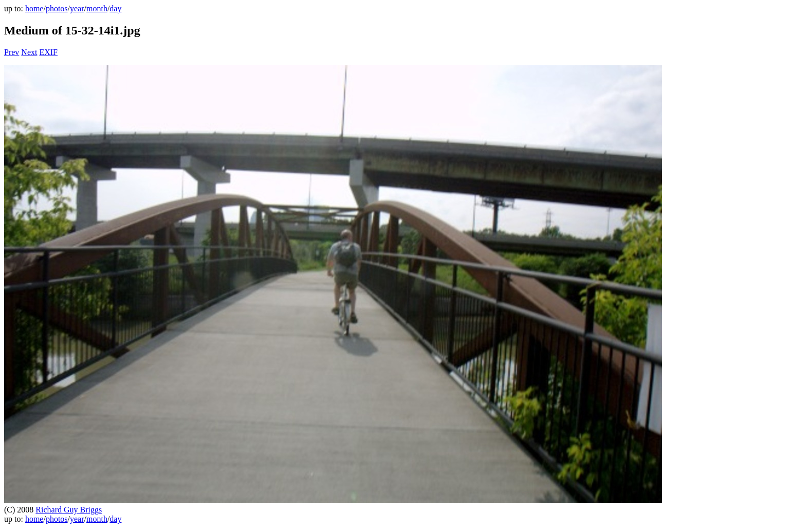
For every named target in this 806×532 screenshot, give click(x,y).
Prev (12, 52)
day (115, 8)
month (97, 8)
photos (57, 8)
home (34, 8)
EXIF (48, 52)
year (77, 8)
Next (29, 52)
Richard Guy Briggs (69, 510)
